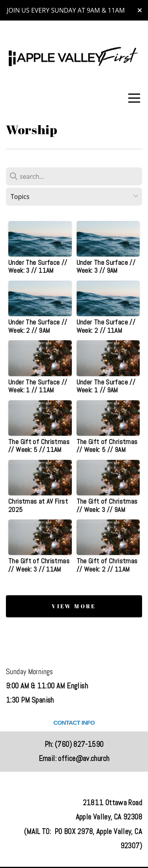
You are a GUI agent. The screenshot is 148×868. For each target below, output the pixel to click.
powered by (74, 857)
